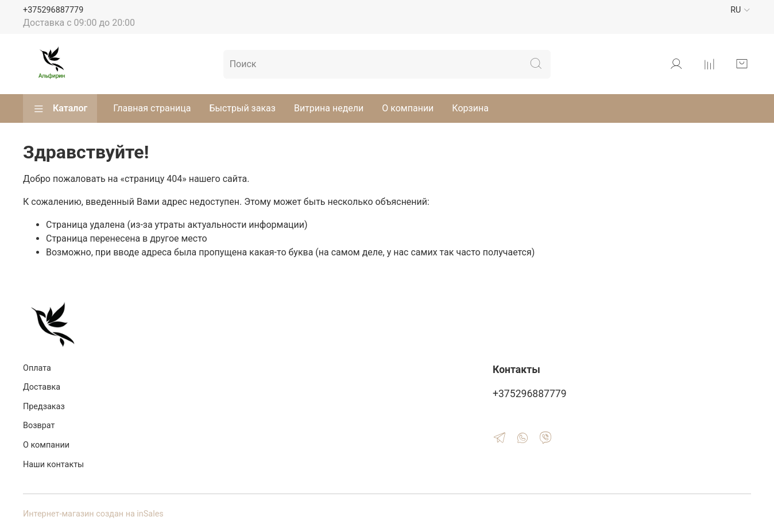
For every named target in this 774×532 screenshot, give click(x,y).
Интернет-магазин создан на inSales (93, 514)
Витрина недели (329, 108)
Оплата (37, 368)
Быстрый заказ (242, 108)
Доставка (42, 387)
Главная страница (152, 108)
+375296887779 (53, 10)
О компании (408, 108)
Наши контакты (53, 465)
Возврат (39, 426)
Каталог (60, 108)
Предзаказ (44, 407)
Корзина (470, 108)
